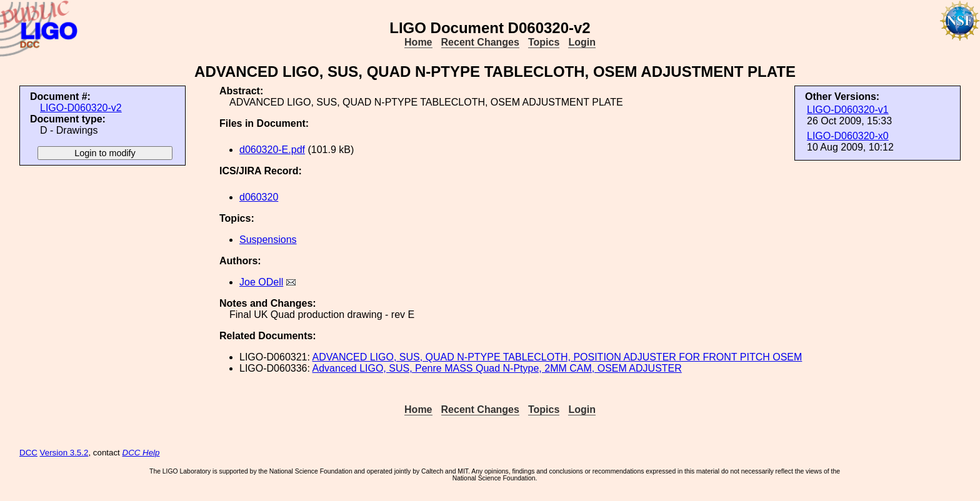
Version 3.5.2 (64, 453)
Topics (544, 42)
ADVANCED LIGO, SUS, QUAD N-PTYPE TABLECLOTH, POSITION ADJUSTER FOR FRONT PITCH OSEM (557, 357)
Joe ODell (261, 282)
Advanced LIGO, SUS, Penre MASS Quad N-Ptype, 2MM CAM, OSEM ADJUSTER (497, 368)
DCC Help (141, 453)
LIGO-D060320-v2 (81, 108)
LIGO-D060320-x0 (848, 136)
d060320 (259, 197)
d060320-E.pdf (272, 150)
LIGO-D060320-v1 (848, 110)
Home (418, 42)
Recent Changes (480, 42)
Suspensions (268, 240)
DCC (28, 453)
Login (582, 42)
